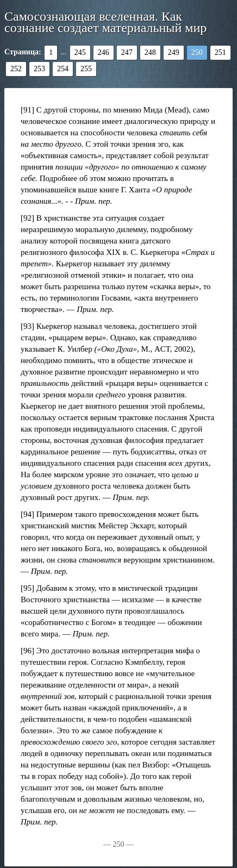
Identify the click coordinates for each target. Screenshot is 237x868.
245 (80, 52)
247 (127, 52)
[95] (27, 588)
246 (104, 52)
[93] (27, 326)
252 (16, 69)
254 (63, 69)
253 (39, 69)
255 (86, 69)
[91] (27, 110)
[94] (27, 514)
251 (220, 52)
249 (174, 52)
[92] (27, 218)
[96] (27, 651)
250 (197, 52)
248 (150, 52)
